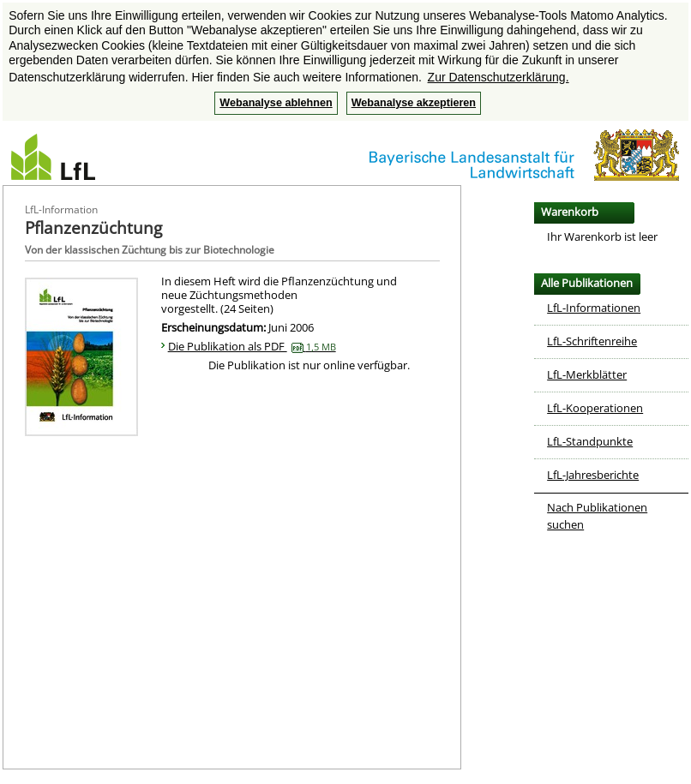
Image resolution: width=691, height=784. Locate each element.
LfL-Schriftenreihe (592, 341)
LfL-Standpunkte (590, 441)
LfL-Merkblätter (587, 374)
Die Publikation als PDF (252, 346)
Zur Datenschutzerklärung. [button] (499, 77)
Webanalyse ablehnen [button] (276, 103)
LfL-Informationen (594, 308)
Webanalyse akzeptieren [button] (414, 103)
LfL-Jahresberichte (593, 475)
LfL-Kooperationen (595, 408)
